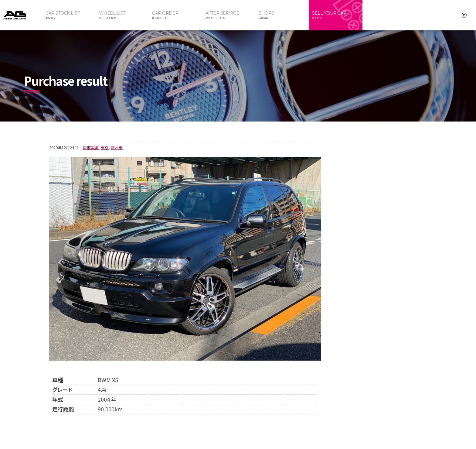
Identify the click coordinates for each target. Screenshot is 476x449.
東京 (105, 147)
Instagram (464, 15)
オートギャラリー (21, 15)
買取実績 (91, 147)
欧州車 (117, 147)
